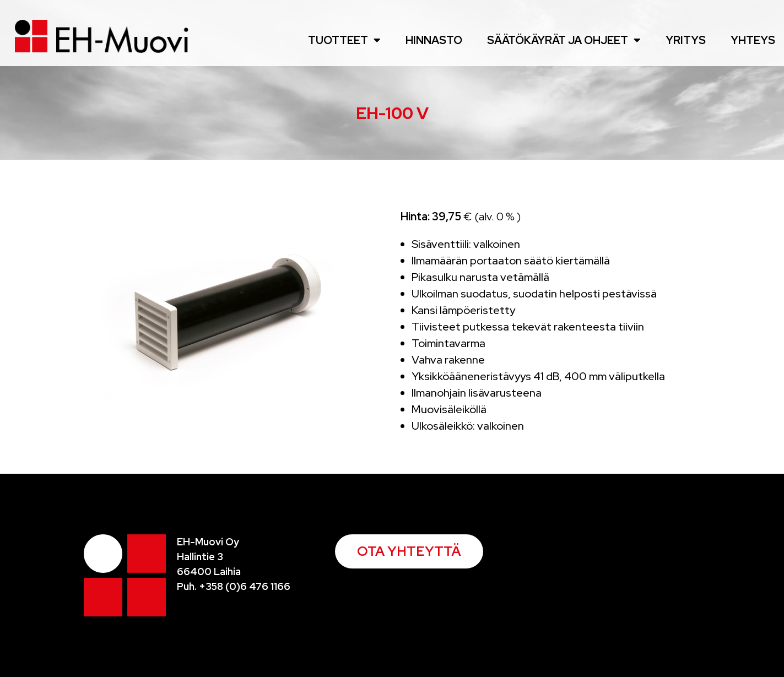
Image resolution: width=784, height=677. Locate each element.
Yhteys (753, 40)
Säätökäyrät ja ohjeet (564, 40)
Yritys (686, 40)
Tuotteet (344, 40)
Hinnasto (434, 40)
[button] (409, 551)
